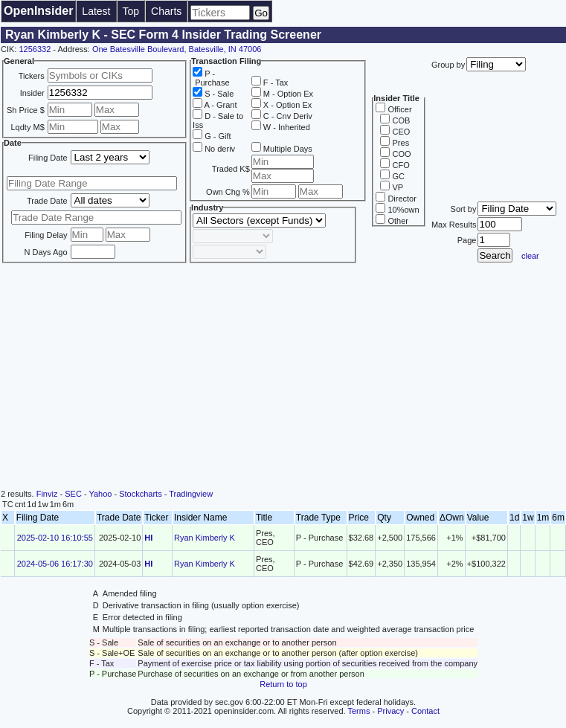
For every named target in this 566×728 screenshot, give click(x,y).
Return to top (283, 684)
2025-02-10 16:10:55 (55, 538)
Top (131, 11)
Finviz (47, 494)
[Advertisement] (283, 378)
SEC (73, 494)
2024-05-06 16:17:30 (55, 564)
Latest (96, 11)
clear (530, 256)
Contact (425, 711)
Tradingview (191, 494)
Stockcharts (140, 494)
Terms (359, 711)
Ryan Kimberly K (205, 538)
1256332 (35, 49)
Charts (166, 11)
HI (148, 538)
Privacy (390, 711)
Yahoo (100, 494)
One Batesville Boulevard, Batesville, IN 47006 (177, 49)
